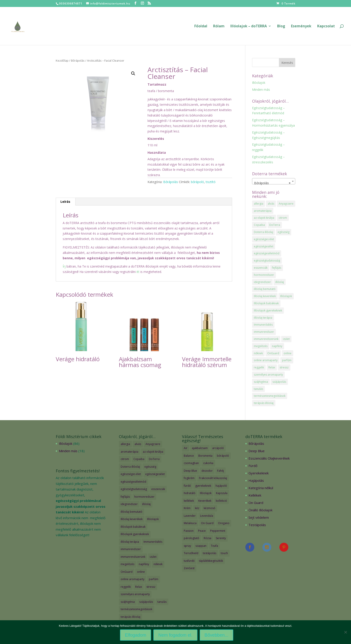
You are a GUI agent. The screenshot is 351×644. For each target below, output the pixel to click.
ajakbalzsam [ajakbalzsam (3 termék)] (200, 448)
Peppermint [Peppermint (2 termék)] (218, 531)
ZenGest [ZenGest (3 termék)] (189, 568)
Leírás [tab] (65, 202)
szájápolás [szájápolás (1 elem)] (279, 382)
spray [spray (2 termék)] (187, 546)
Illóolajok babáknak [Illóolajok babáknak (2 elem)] (266, 303)
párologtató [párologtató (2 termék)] (192, 538)
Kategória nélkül (261, 488)
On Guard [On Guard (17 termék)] (207, 523)
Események (301, 26)
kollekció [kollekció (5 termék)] (221, 501)
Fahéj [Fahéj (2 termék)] (220, 471)
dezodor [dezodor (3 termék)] (207, 471)
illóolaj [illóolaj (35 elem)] (280, 282)
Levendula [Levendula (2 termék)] (207, 516)
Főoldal (201, 26)
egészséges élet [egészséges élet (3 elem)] (264, 239)
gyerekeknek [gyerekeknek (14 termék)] (203, 486)
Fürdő (253, 466)
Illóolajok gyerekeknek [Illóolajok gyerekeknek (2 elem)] (268, 310)
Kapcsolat (326, 26)
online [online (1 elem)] (288, 353)
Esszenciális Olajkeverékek (269, 458)
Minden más (261, 90)
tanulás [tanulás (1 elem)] (258, 389)
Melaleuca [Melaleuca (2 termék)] (190, 523)
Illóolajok (259, 83)
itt (138, 272)
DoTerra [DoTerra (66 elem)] (275, 225)
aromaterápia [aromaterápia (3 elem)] (263, 211)
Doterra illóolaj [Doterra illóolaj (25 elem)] (263, 232)
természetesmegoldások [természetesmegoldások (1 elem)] (270, 396)
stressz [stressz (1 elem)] (284, 367)
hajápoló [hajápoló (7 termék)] (221, 486)
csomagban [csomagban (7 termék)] (191, 463)
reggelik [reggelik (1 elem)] (259, 367)
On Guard (256, 503)
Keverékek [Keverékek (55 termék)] (205, 501)
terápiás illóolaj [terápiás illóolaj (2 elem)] (264, 403)
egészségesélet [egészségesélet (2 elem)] (264, 246)
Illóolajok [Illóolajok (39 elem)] (286, 296)
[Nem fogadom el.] (345, 632)
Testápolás (257, 525)
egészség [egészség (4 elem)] (284, 232)
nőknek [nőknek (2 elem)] (258, 353)
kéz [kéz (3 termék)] (197, 508)
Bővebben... (217, 635)
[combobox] (274, 181)
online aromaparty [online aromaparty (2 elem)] (266, 360)
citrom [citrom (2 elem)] (283, 218)
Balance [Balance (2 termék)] (189, 456)
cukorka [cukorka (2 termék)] (208, 463)
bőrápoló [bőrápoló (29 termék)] (223, 456)
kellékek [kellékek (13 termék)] (189, 501)
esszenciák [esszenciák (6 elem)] (261, 268)
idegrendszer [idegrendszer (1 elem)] (262, 282)
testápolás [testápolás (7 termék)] (210, 553)
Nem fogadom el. (175, 635)
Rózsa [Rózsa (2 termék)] (208, 538)
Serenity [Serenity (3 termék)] (221, 538)
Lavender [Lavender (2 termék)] (190, 516)
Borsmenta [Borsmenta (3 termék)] (205, 456)
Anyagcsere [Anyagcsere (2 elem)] (286, 204)
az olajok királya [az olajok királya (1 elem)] (264, 218)
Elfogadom (136, 635)
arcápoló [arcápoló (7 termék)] (218, 448)
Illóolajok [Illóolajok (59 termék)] (206, 493)
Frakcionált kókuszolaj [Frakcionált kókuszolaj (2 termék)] (213, 478)
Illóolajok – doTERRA (249, 26)
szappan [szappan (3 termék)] (201, 546)
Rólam (219, 26)
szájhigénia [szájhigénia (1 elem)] (261, 382)
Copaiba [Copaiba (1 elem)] (259, 225)
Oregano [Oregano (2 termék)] (224, 523)
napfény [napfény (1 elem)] (277, 346)
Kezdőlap (62, 61)
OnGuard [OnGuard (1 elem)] (273, 353)
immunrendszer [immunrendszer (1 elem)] (264, 332)
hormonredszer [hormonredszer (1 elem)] (264, 275)
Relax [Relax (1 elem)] (272, 367)
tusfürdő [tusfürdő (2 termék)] (189, 561)
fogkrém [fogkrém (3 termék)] (189, 478)
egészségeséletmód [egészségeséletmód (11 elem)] (267, 253)
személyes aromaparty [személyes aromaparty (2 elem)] (268, 375)
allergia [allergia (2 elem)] (259, 204)
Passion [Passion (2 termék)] (189, 531)
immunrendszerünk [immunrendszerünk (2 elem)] (266, 339)
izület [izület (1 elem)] (286, 339)
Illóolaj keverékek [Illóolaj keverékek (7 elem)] (265, 296)
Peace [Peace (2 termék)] (202, 531)
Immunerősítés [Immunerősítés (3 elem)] (263, 325)
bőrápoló (197, 182)
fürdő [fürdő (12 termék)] (187, 486)
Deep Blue (257, 451)
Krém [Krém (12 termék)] (187, 508)
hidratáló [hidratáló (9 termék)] (190, 493)
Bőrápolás (78, 61)
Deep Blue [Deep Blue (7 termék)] (190, 471)
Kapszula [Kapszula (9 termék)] (222, 493)
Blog (281, 26)
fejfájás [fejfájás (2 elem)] (277, 268)
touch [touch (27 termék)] (224, 553)
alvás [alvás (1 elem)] (271, 204)
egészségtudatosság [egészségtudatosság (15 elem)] (267, 260)
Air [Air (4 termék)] (186, 448)
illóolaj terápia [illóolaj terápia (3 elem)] (263, 318)
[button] (133, 73)
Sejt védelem (259, 517)
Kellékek (255, 495)
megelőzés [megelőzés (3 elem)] (261, 346)
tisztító (211, 182)
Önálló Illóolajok (260, 510)
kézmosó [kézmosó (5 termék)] (210, 508)
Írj (64, 266)
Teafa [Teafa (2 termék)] (214, 546)
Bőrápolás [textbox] (272, 183)
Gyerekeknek (259, 473)
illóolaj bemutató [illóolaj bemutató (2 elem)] (265, 289)
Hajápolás (256, 480)
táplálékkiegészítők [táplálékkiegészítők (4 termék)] (211, 561)
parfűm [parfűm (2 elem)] (287, 360)
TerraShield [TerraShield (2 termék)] (191, 553)
